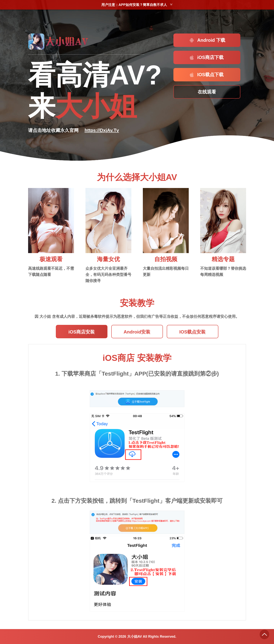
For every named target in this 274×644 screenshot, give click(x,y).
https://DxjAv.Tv (102, 130)
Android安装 (137, 332)
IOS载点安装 (192, 332)
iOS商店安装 (82, 332)
